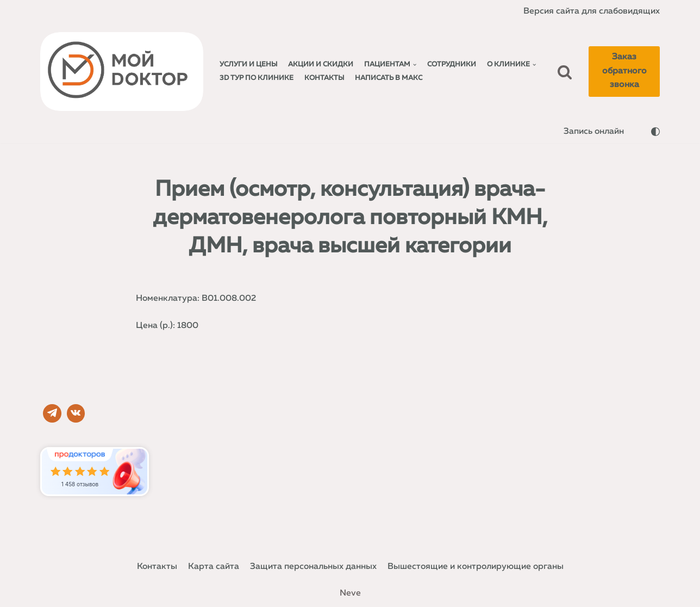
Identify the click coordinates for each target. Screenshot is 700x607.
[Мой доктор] (122, 72)
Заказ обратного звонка (624, 71)
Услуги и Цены (249, 64)
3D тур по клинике (257, 78)
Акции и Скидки (321, 64)
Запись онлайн (593, 132)
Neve (350, 593)
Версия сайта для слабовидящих (591, 11)
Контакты (325, 78)
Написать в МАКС (390, 78)
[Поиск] (565, 72)
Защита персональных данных (312, 566)
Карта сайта (212, 566)
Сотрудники (452, 64)
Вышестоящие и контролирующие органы (476, 566)
